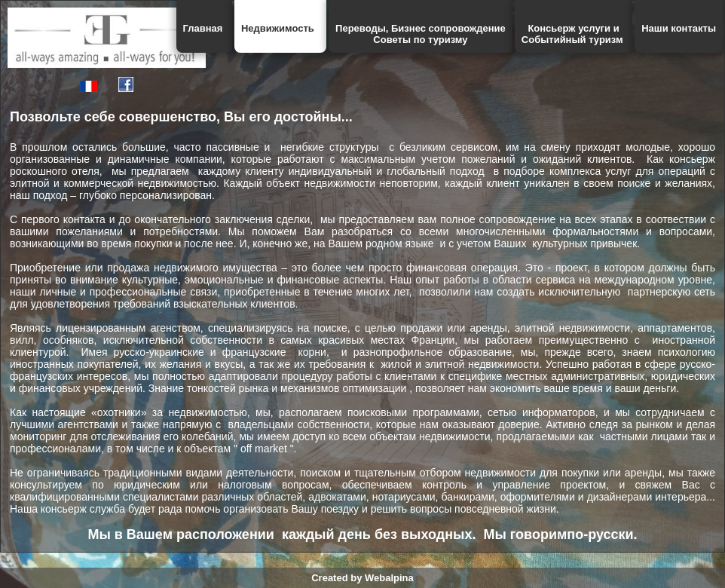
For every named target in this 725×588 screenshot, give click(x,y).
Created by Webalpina (362, 578)
